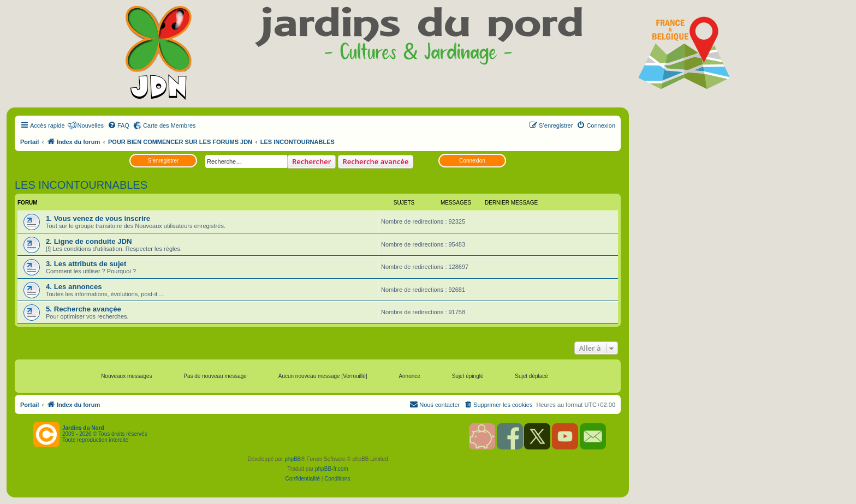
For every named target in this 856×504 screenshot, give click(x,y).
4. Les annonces (74, 287)
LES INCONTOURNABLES (81, 185)
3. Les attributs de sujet (86, 264)
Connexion (472, 161)
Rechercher (311, 161)
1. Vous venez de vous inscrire (98, 218)
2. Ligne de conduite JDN (89, 241)
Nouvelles (91, 125)
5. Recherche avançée (84, 309)
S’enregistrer (164, 161)
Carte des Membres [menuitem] (170, 125)
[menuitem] (118, 125)
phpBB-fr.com (332, 469)
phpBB (293, 459)
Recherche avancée (376, 161)
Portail (29, 142)
